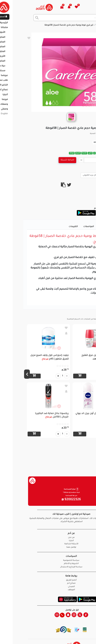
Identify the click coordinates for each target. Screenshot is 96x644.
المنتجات (78, 25)
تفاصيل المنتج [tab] (83, 227)
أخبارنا (48, 541)
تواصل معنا (83, 638)
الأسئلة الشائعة (48, 544)
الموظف (48, 590)
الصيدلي (48, 587)
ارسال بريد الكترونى (69, 175)
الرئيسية (90, 25)
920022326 (48, 500)
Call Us (87, 175)
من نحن (48, 538)
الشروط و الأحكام (48, 564)
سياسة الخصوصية (48, 561)
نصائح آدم (48, 583)
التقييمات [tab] (50, 227)
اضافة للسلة (44, 160)
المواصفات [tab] (65, 227)
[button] (48, 7)
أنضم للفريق (48, 580)
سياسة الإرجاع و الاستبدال (48, 567)
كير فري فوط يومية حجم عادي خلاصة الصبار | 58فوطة (46, 25)
